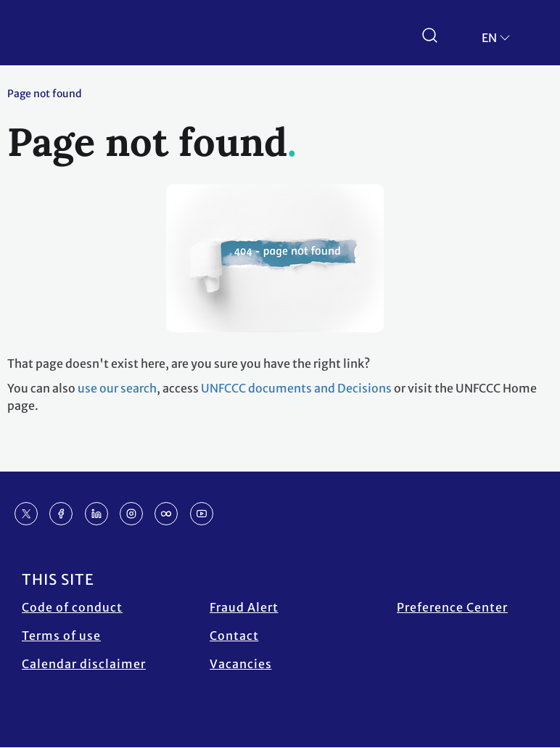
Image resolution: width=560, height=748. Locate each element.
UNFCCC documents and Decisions (296, 388)
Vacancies (241, 664)
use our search (117, 388)
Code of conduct (72, 607)
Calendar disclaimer (84, 664)
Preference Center (452, 607)
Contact (234, 636)
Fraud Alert (244, 607)
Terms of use (61, 636)
